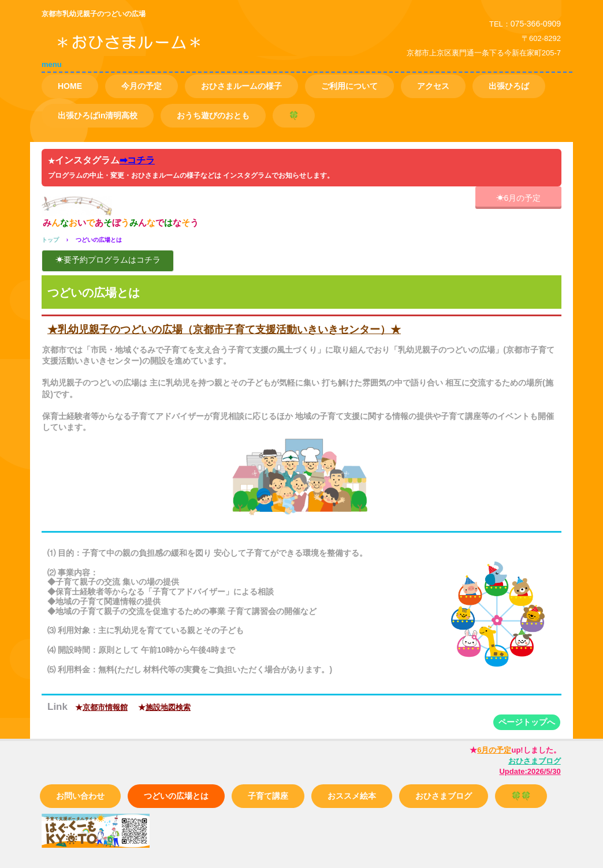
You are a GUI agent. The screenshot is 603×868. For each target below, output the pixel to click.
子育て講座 (268, 796)
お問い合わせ (80, 796)
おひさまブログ (444, 796)
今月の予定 (142, 86)
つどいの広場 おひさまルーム (174, 51)
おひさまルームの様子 (241, 86)
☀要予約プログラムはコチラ (108, 260)
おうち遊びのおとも (213, 115)
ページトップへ (527, 722)
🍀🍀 (521, 796)
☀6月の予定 (519, 198)
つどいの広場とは (176, 796)
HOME (70, 86)
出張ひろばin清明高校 (98, 115)
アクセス (433, 86)
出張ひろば (509, 86)
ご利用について (349, 86)
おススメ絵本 (352, 796)
